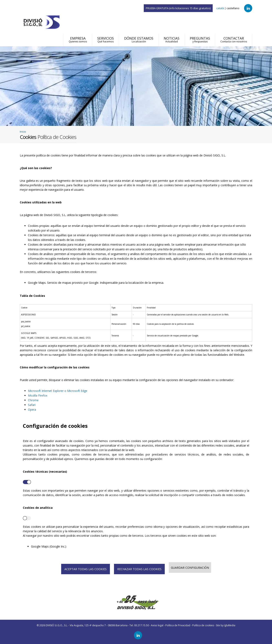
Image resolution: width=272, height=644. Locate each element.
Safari (32, 405)
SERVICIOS (106, 40)
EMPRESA (78, 40)
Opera (32, 410)
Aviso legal (157, 625)
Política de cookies (203, 625)
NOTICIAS (172, 40)
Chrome (33, 400)
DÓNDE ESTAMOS (139, 40)
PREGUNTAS (200, 40)
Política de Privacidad (178, 625)
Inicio (23, 132)
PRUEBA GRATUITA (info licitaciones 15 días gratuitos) (178, 8)
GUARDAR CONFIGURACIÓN (190, 568)
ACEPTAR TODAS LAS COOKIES (86, 569)
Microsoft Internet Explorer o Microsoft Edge (58, 391)
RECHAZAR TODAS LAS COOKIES (139, 569)
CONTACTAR (234, 40)
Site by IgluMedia (226, 625)
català (220, 8)
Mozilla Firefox (38, 395)
